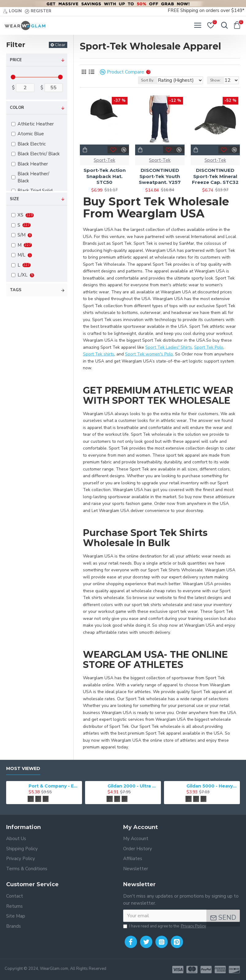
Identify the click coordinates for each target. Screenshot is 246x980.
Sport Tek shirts (99, 354)
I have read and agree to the (165, 926)
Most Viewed (23, 769)
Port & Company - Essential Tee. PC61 (54, 786)
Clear (60, 45)
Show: (215, 80)
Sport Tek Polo (209, 347)
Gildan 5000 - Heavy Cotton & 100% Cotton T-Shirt (212, 786)
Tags (16, 290)
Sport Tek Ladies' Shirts (169, 347)
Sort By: (148, 80)
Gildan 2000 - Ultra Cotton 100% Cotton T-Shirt (133, 786)
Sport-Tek (104, 160)
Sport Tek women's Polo (149, 354)
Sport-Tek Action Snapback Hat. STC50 (105, 176)
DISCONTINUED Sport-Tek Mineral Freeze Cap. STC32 (215, 176)
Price (16, 60)
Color (17, 108)
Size (14, 199)
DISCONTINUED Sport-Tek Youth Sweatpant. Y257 (160, 176)
